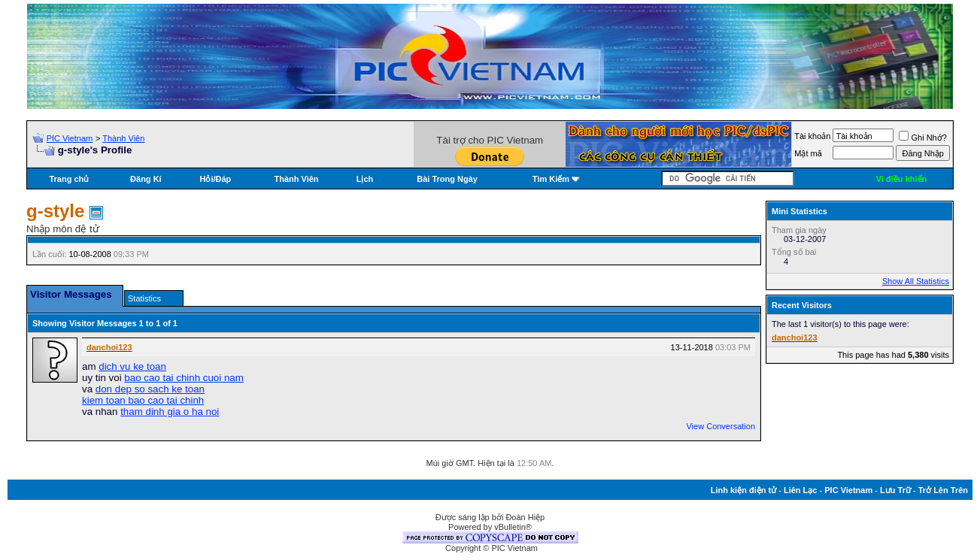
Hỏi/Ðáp (215, 179)
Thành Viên (123, 138)
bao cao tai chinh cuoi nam (184, 378)
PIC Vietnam (70, 138)
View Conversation (721, 426)
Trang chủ (69, 179)
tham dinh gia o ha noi (170, 412)
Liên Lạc (801, 490)
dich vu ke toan (132, 366)
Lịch (365, 179)
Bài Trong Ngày (447, 179)
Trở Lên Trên (943, 490)
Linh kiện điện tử (743, 490)
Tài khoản (812, 136)
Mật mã (808, 153)
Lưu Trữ (895, 490)
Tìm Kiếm (551, 179)
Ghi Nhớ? (922, 138)
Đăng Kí (146, 179)
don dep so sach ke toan (150, 389)
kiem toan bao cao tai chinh (143, 400)
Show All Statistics (916, 281)
